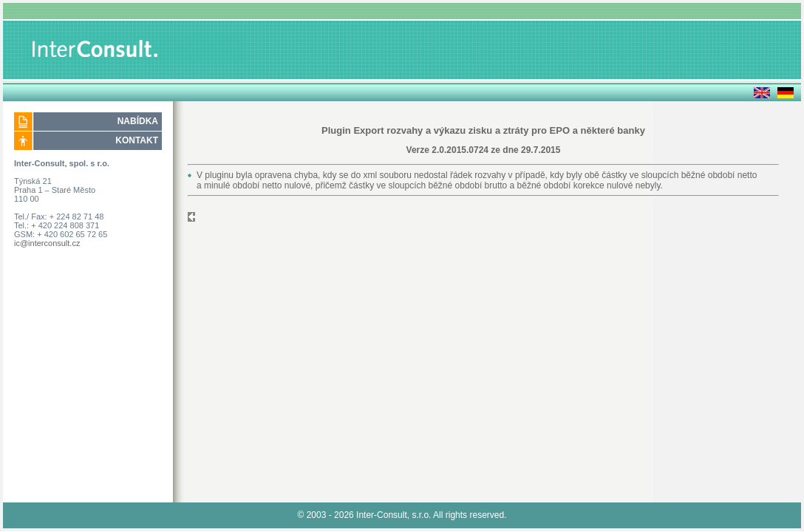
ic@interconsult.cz (47, 243)
